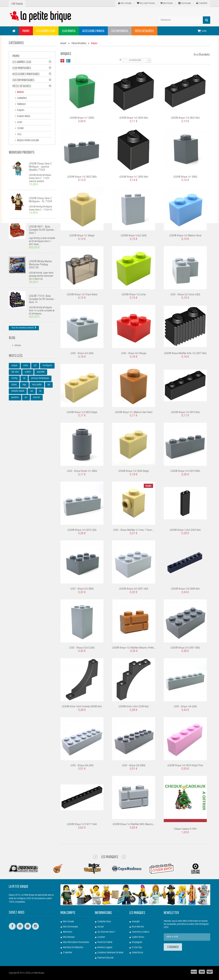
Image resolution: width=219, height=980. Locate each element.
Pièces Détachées (22, 86)
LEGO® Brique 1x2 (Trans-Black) (82, 295)
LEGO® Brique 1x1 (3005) (82, 118)
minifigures (47, 366)
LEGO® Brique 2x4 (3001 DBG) (185, 648)
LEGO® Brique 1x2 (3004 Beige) (134, 471)
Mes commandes (70, 927)
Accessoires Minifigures (26, 74)
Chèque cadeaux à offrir (185, 829)
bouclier (37, 398)
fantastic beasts (18, 391)
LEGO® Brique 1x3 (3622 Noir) (185, 118)
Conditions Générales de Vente (110, 953)
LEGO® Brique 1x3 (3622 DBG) (82, 177)
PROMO (16, 56)
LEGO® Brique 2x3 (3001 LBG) (134, 589)
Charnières (22, 98)
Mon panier (167, 3)
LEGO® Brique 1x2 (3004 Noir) (134, 118)
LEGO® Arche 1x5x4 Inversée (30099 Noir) (82, 707)
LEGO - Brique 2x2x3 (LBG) (82, 648)
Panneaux (21, 104)
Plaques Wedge (24, 116)
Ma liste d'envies (146, 3)
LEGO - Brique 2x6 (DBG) (134, 766)
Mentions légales (105, 948)
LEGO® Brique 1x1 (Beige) (82, 236)
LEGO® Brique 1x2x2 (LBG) (134, 236)
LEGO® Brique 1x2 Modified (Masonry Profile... (134, 648)
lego (24, 385)
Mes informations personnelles (76, 942)
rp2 (35, 366)
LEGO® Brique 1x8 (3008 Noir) (185, 589)
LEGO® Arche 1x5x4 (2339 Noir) (134, 707)
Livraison (101, 937)
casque (14, 366)
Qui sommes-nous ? (106, 932)
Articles (18, 346)
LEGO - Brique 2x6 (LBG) (82, 766)
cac (32, 391)
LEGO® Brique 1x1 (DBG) (185, 177)
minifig (14, 378)
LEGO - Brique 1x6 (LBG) (185, 707)
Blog (12, 338)
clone (26, 366)
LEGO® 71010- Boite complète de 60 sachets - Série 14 (42, 299)
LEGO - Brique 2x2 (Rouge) (134, 353)
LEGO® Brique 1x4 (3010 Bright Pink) (185, 766)
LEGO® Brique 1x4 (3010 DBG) (185, 471)
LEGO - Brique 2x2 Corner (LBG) (185, 295)
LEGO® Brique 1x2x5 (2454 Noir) (185, 530)
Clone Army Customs (141, 932)
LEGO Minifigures (22, 68)
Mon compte (125, 3)
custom (28, 372)
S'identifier (202, 3)
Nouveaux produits (22, 152)
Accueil (101, 927)
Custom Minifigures (23, 80)
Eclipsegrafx (137, 942)
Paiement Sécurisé (105, 958)
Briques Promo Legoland (28, 140)
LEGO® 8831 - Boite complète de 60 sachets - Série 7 (42, 230)
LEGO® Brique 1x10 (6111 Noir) (82, 824)
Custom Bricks (138, 937)
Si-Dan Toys (137, 948)
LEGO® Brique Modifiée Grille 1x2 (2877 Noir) (185, 353)
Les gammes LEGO (22, 62)
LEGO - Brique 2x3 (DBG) (82, 589)
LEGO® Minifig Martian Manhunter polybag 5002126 (40, 265)
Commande (185, 3)
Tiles (19, 134)
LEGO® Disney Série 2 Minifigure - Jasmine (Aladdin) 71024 (40, 167)
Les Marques (110, 857)
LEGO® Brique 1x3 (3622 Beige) (82, 412)
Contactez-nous (104, 922)
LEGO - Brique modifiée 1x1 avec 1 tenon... (134, 530)
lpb (49, 385)
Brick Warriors (138, 927)
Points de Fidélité (105, 942)
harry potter (37, 385)
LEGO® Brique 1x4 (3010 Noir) (185, 412)
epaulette (41, 372)
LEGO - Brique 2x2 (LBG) (82, 353)
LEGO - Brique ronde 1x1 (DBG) (82, 471)
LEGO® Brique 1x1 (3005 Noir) (134, 177)
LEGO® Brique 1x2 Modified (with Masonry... (134, 824)
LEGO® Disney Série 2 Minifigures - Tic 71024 (41, 200)
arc (26, 398)
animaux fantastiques (40, 378)
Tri (121, 60)
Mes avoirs (68, 932)
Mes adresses (69, 937)
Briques (20, 92)
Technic (20, 128)
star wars (15, 372)
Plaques (21, 110)
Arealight (136, 922)
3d (24, 378)
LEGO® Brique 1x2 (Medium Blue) (185, 236)
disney (14, 385)
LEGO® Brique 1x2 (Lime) (134, 295)
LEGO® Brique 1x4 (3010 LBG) (82, 530)
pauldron (15, 398)
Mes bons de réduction (73, 948)
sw (40, 391)
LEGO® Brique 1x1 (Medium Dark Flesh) (134, 412)
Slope (19, 122)
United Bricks (137, 953)
